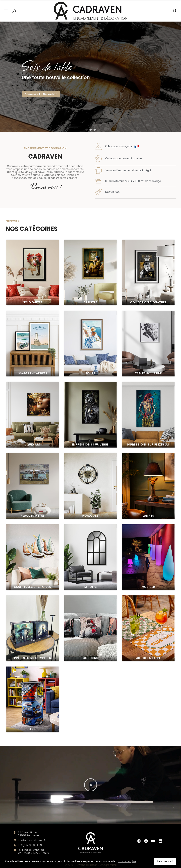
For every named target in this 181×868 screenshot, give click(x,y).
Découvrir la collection (41, 94)
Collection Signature (148, 724)
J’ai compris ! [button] (165, 861)
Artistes (90, 724)
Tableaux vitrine (148, 795)
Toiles (90, 795)
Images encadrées (33, 795)
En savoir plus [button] (127, 861)
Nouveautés (33, 724)
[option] (90, 77)
